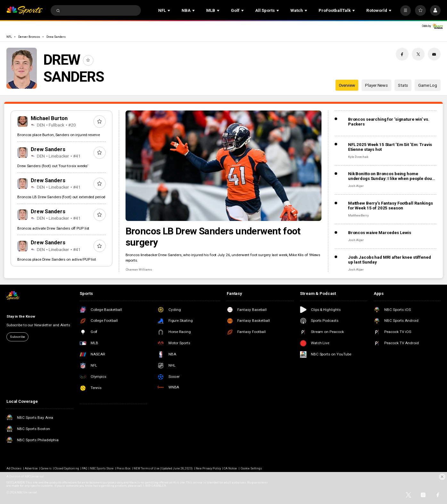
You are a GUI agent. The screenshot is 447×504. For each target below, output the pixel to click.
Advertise (31, 468)
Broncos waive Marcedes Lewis (380, 233)
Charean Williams (139, 269)
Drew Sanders (56, 37)
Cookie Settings (252, 468)
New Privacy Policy (208, 468)
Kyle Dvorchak (358, 157)
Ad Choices (14, 468)
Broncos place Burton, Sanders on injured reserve (58, 135)
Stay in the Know (21, 316)
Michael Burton (49, 118)
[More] (406, 10)
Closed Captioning (67, 468)
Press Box (123, 468)
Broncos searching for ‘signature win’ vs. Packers (389, 122)
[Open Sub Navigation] (169, 11)
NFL (9, 37)
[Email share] (434, 54)
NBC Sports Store (102, 468)
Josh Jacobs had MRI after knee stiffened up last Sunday (390, 260)
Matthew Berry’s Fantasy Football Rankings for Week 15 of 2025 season (390, 206)
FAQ (85, 468)
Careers (46, 468)
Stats (403, 85)
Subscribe (17, 337)
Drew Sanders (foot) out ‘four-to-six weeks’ (53, 166)
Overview (347, 85)
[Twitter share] (418, 54)
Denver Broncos (29, 37)
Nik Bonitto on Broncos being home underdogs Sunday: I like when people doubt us (392, 176)
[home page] (24, 11)
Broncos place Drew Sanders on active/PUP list (57, 259)
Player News (376, 85)
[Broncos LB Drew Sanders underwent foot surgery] (224, 166)
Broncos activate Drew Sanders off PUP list (53, 228)
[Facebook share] (402, 54)
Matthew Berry (358, 215)
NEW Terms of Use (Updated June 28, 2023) (163, 468)
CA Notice (230, 468)
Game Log (428, 85)
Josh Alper (356, 186)
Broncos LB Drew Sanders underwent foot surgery (213, 237)
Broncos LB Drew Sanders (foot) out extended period (61, 197)
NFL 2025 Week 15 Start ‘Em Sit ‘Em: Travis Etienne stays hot (390, 147)
